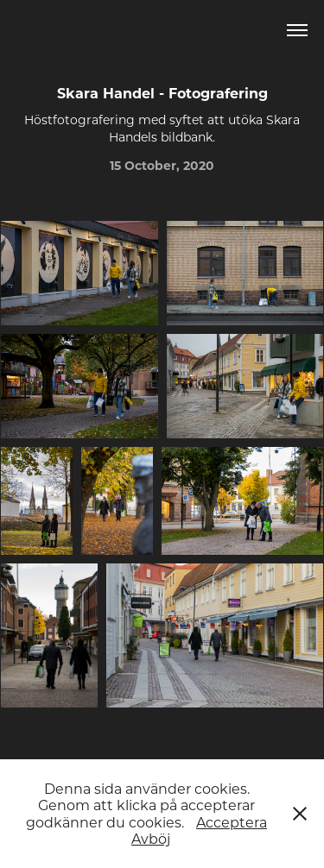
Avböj (151, 838)
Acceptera (232, 822)
